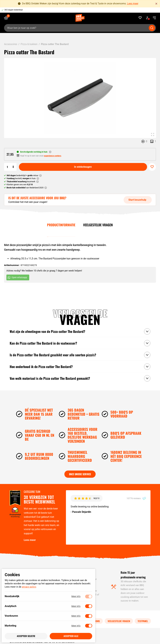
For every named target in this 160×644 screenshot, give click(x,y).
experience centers (53, 156)
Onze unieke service (80, 474)
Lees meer (133, 4)
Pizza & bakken (29, 44)
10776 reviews (136, 498)
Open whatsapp (17, 278)
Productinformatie (61, 225)
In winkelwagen (83, 167)
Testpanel (143, 621)
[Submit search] (152, 28)
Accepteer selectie (26, 636)
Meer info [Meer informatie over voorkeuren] (76, 616)
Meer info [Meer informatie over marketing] (76, 626)
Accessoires (11, 44)
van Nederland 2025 (25, 188)
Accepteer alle (71, 636)
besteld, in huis (21, 178)
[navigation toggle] (153, 18)
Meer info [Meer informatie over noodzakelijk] (76, 596)
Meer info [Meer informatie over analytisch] (76, 606)
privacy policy (29, 587)
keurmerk (21, 182)
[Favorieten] (140, 18)
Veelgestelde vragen (98, 225)
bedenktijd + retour (22, 175)
